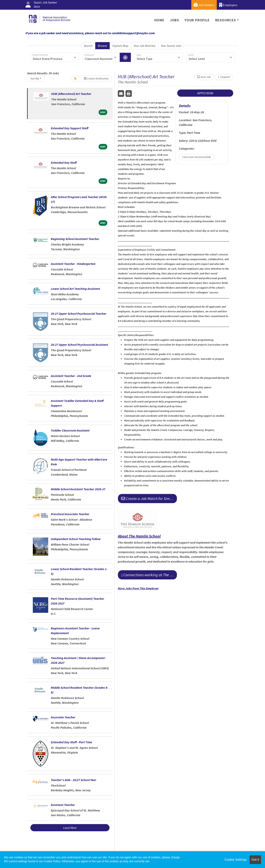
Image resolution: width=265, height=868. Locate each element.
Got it (255, 860)
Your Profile (197, 20)
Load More (70, 828)
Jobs (174, 20)
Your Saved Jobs (171, 46)
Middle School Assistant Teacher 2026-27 (78, 489)
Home (159, 20)
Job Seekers (204, 5)
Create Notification (96, 78)
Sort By (35, 78)
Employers (228, 5)
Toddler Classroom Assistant (70, 430)
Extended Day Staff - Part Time (71, 742)
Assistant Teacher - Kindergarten (73, 264)
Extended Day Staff (64, 162)
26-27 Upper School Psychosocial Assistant (79, 345)
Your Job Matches (145, 46)
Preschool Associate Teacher (70, 514)
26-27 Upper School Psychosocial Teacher (79, 314)
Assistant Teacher (63, 805)
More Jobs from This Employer (138, 588)
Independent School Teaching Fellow (76, 539)
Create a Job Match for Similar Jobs (149, 498)
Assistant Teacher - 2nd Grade (71, 376)
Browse (102, 46)
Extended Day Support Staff (70, 128)
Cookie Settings (236, 860)
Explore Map (120, 46)
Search (88, 46)
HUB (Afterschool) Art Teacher (71, 94)
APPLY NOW (205, 93)
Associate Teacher (63, 717)
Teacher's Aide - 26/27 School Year (74, 780)
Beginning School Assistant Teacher (75, 239)
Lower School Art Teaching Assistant (75, 289)
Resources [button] (226, 20)
